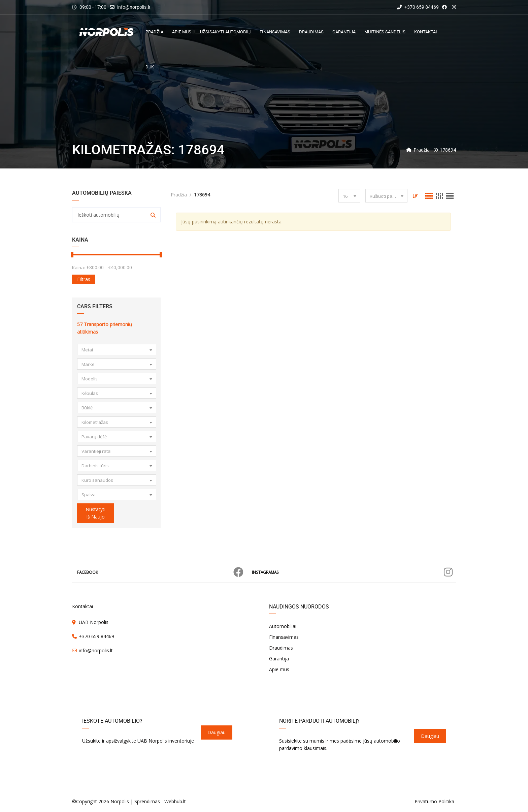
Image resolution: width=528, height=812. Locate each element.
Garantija (279, 659)
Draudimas (281, 648)
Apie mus (279, 669)
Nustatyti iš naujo (95, 513)
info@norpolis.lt (134, 7)
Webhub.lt (175, 801)
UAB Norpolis (94, 622)
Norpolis (120, 801)
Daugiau (217, 732)
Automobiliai (283, 626)
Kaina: (78, 268)
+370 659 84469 (418, 7)
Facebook (160, 572)
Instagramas (352, 572)
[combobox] (117, 350)
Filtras (84, 279)
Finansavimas (284, 637)
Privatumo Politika (434, 801)
